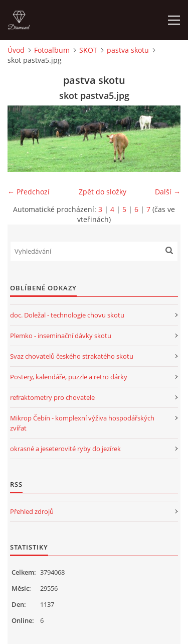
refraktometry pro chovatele (52, 397)
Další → (168, 192)
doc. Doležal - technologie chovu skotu (67, 315)
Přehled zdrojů (32, 511)
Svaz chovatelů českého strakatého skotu (72, 356)
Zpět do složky (103, 192)
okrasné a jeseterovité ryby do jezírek (65, 449)
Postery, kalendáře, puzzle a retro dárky (69, 377)
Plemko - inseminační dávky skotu (61, 336)
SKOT (88, 50)
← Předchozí (29, 192)
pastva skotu (128, 50)
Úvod (16, 50)
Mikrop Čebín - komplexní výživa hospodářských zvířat (82, 423)
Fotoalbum (52, 50)
